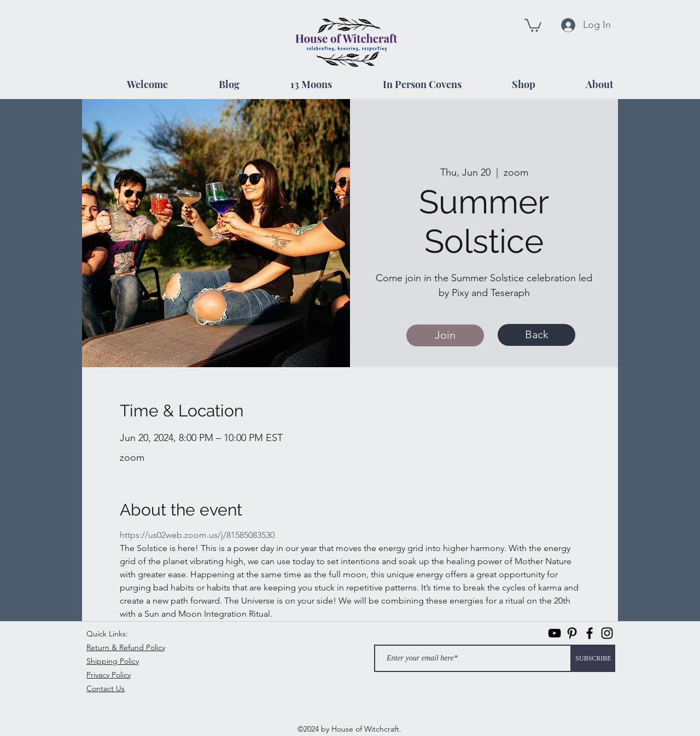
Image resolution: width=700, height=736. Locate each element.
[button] (533, 25)
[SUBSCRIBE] (593, 658)
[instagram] (607, 633)
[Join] (445, 335)
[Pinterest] (572, 633)
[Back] (536, 335)
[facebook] (590, 633)
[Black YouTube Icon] (555, 633)
